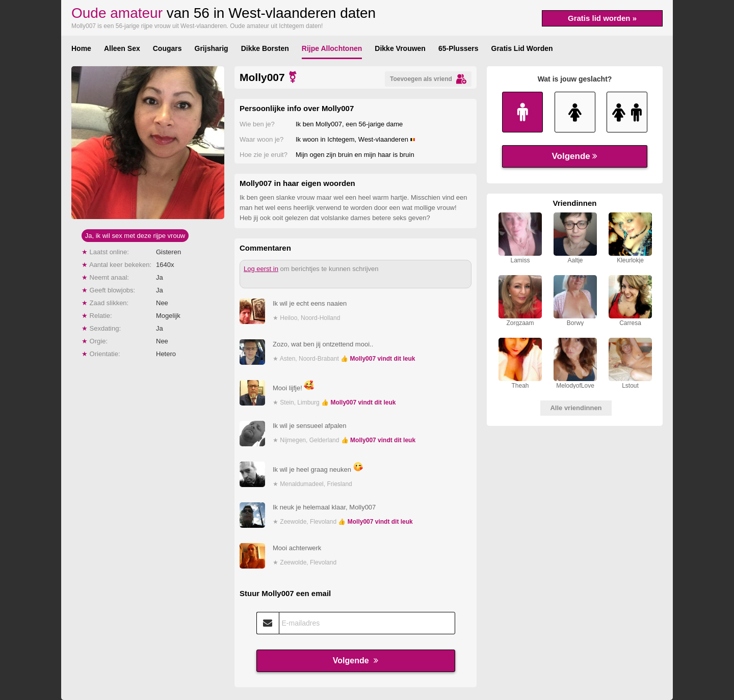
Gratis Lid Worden (522, 48)
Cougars (167, 48)
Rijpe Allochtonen (332, 48)
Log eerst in (261, 269)
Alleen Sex (122, 48)
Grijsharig (212, 48)
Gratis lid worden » (602, 18)
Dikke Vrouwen (400, 48)
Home (81, 48)
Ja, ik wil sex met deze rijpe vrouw (135, 236)
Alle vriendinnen (576, 408)
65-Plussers (458, 48)
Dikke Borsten (265, 48)
